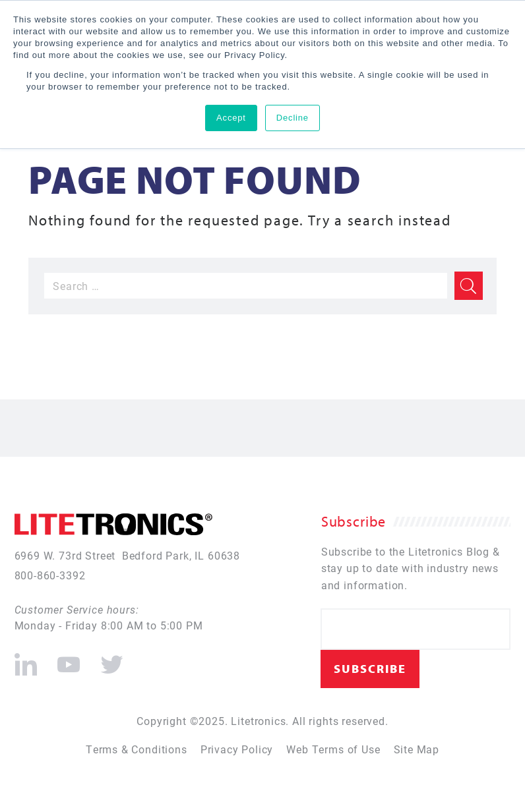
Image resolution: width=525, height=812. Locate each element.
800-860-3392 (50, 575)
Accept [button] (231, 118)
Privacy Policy (237, 749)
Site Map (417, 749)
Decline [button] (293, 118)
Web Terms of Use (333, 749)
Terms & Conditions (137, 749)
